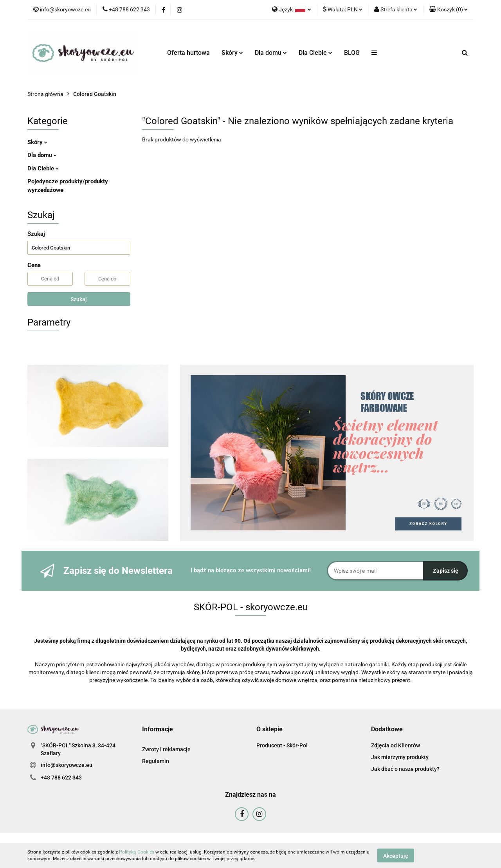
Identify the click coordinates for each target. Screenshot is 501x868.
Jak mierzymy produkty (400, 757)
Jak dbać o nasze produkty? (405, 769)
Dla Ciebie (315, 53)
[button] (448, 10)
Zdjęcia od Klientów (396, 745)
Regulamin (156, 761)
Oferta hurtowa (188, 53)
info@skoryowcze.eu (67, 765)
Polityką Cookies (137, 852)
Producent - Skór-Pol (282, 745)
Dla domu (271, 53)
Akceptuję (396, 855)
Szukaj (79, 299)
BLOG (352, 53)
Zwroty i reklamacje (166, 749)
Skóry (232, 53)
